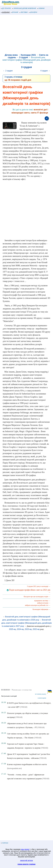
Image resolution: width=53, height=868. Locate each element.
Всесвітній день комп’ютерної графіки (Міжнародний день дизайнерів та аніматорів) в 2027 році (27, 623)
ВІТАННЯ (15, 12)
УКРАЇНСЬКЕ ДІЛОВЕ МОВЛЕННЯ (24, 8)
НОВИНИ (41, 8)
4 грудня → (45, 71)
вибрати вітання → (44, 603)
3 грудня (24, 57)
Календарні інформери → (41, 609)
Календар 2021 (28, 55)
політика (5, 843)
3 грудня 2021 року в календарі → (39, 586)
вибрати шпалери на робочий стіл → (38, 605)
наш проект (25, 849)
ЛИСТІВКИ (24, 12)
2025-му (13, 629)
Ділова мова (11, 55)
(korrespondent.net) (14, 768)
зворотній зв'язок (27, 860)
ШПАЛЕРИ (33, 12)
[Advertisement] (26, 35)
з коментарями (42, 698)
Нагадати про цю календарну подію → (37, 597)
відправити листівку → (42, 601)
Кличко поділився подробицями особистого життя (27, 764)
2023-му (28, 629)
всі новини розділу (41, 694)
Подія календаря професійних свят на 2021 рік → (29, 591)
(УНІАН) (24, 707)
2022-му (36, 629)
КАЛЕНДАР (5, 12)
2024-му (20, 629)
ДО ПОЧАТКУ (6, 8)
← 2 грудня (8, 71)
